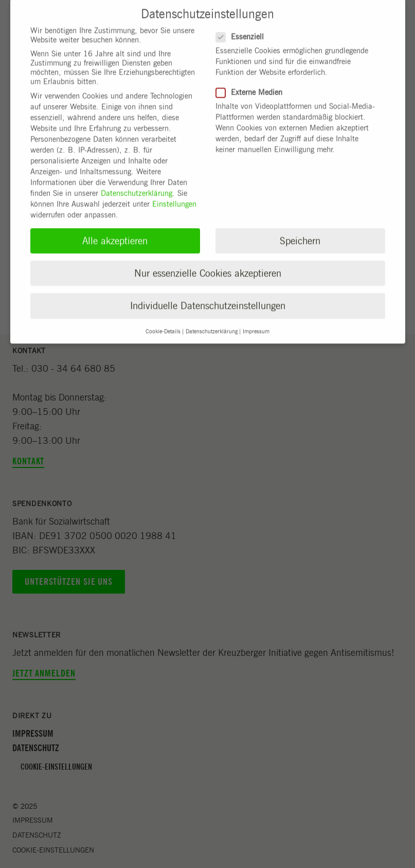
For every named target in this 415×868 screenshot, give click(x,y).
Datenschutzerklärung (137, 186)
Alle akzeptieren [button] (115, 233)
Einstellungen (174, 197)
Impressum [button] (256, 323)
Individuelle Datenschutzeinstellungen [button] (208, 298)
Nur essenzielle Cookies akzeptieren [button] (208, 266)
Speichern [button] (300, 233)
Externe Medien (249, 85)
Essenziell (240, 29)
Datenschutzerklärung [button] (212, 323)
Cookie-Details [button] (163, 323)
